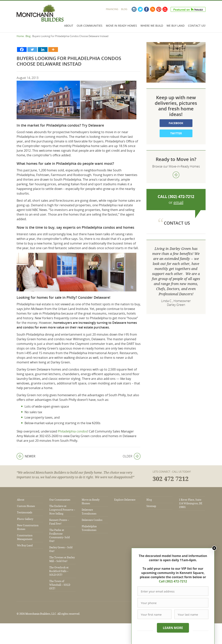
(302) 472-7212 (181, 197)
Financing (112, 9)
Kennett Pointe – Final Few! (59, 522)
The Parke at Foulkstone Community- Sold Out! (60, 536)
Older (132, 456)
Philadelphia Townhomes (89, 528)
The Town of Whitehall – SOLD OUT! (60, 585)
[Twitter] (32, 50)
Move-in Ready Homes (91, 502)
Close (214, 548)
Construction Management (25, 537)
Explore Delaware (125, 500)
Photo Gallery (25, 519)
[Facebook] (22, 50)
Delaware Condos (92, 520)
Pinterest (159, 9)
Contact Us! (197, 26)
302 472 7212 (171, 479)
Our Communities (90, 26)
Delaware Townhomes (89, 512)
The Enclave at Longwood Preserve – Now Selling (62, 510)
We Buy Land (176, 26)
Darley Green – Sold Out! (61, 549)
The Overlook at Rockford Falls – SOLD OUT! (59, 571)
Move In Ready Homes (121, 26)
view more (176, 175)
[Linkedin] (43, 50)
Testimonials (25, 512)
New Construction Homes (28, 527)
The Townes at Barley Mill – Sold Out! (62, 559)
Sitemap (151, 506)
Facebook (146, 9)
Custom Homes (26, 506)
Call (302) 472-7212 (173, 581)
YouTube (165, 9)
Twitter (140, 9)
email (178, 202)
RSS (153, 9)
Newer (26, 456)
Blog (124, 9)
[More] (53, 50)
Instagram (134, 9)
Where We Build (152, 26)
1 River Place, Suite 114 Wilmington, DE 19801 (191, 503)
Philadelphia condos (73, 431)
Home (20, 36)
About (69, 26)
